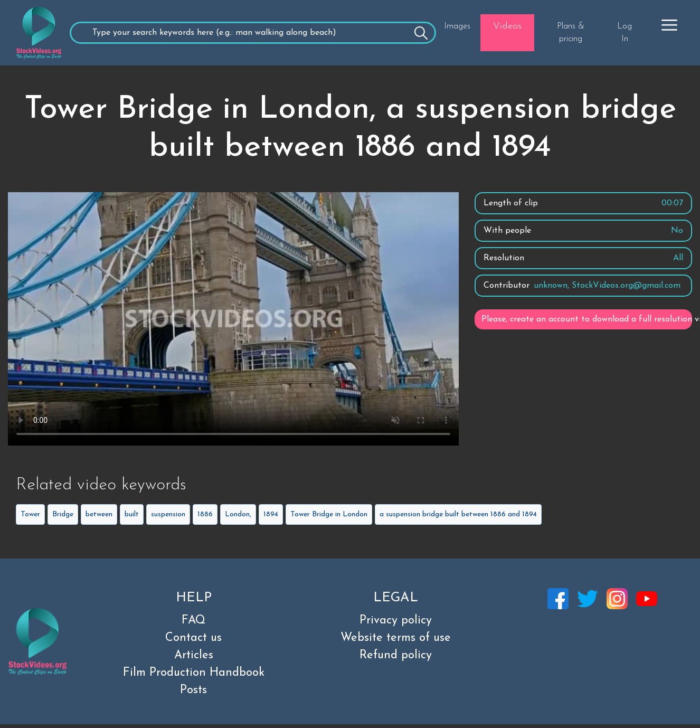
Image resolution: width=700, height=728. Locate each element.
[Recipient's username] (253, 33)
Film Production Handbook (194, 673)
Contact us (193, 638)
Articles (194, 655)
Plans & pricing (571, 33)
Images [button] (457, 26)
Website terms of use (396, 638)
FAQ (193, 621)
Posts (193, 690)
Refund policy (396, 655)
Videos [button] (507, 26)
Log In (625, 33)
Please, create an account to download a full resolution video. (587, 319)
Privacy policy (396, 621)
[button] (669, 25)
